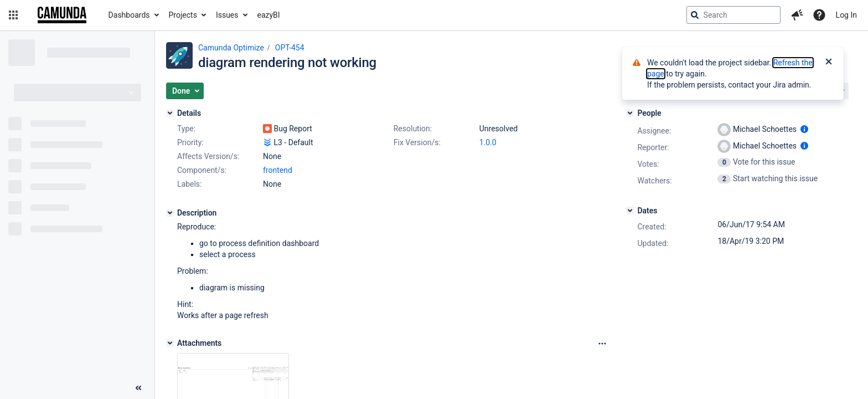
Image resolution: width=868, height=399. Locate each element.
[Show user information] (804, 129)
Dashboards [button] (129, 15)
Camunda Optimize (231, 48)
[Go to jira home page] (62, 15)
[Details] (170, 113)
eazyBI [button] (269, 15)
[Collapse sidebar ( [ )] (138, 388)
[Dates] (630, 211)
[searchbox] (733, 15)
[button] (13, 15)
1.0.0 (488, 142)
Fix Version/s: (417, 142)
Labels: (189, 184)
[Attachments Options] (602, 344)
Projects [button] (183, 15)
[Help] (819, 15)
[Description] (170, 213)
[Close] (829, 63)
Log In (846, 15)
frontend (278, 170)
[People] (630, 113)
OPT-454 (290, 48)
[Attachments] (170, 343)
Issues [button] (227, 15)
